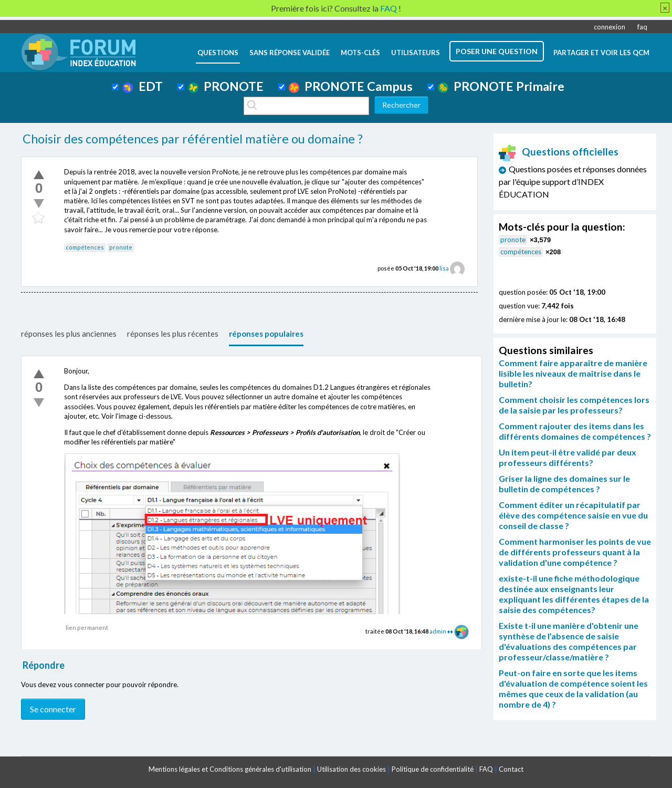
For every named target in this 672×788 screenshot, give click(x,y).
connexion (610, 27)
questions (218, 53)
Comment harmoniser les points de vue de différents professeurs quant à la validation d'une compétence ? (575, 552)
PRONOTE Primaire (501, 86)
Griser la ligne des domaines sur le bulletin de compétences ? (564, 484)
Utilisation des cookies (351, 769)
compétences (85, 247)
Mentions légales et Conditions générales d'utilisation (230, 769)
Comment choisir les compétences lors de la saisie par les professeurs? (574, 405)
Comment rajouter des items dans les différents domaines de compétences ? (575, 431)
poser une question (497, 51)
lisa (444, 268)
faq (642, 27)
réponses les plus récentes (173, 334)
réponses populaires (266, 334)
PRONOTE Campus (351, 86)
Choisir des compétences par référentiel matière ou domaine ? (193, 139)
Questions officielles (559, 152)
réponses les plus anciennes (69, 334)
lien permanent (87, 628)
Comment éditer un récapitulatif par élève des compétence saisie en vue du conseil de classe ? (573, 515)
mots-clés (360, 53)
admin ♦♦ (441, 631)
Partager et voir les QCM (601, 53)
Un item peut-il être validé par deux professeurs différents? (568, 457)
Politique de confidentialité (433, 769)
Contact (511, 769)
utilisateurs (416, 53)
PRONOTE (226, 86)
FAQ (486, 769)
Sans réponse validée (290, 53)
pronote (121, 247)
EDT (143, 86)
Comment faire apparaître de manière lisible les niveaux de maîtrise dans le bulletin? (573, 373)
